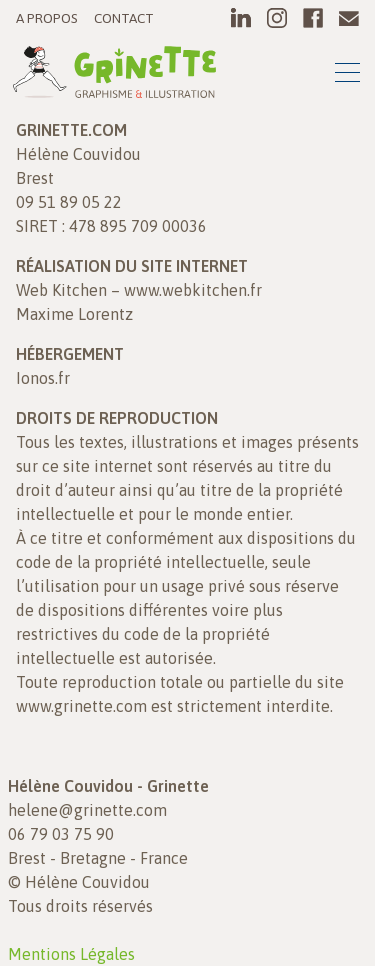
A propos (47, 18)
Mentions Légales (71, 954)
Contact (124, 18)
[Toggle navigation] (347, 75)
